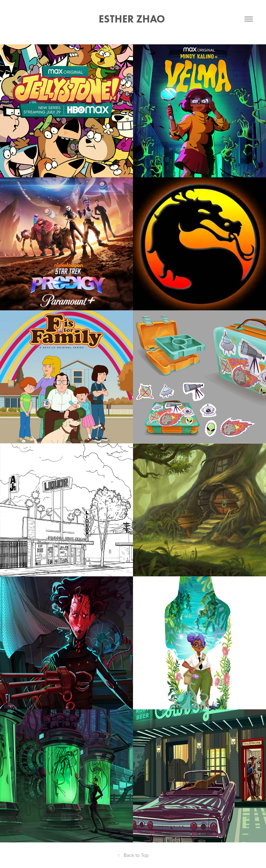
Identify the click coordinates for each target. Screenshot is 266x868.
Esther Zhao (133, 19)
